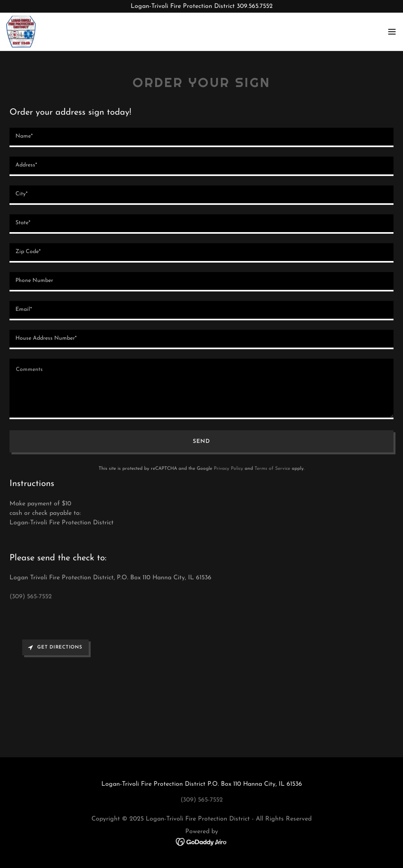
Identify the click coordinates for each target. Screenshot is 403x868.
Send (201, 442)
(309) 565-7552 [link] (31, 597)
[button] (392, 32)
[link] (21, 32)
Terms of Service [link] (272, 469)
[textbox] (201, 137)
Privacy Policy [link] (228, 469)
